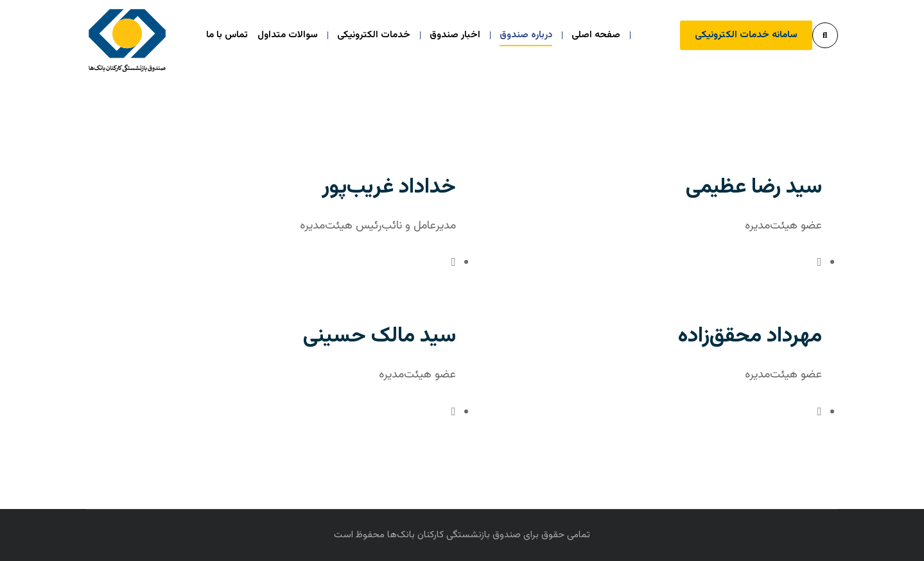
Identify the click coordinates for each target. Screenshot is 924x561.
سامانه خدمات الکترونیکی (746, 35)
